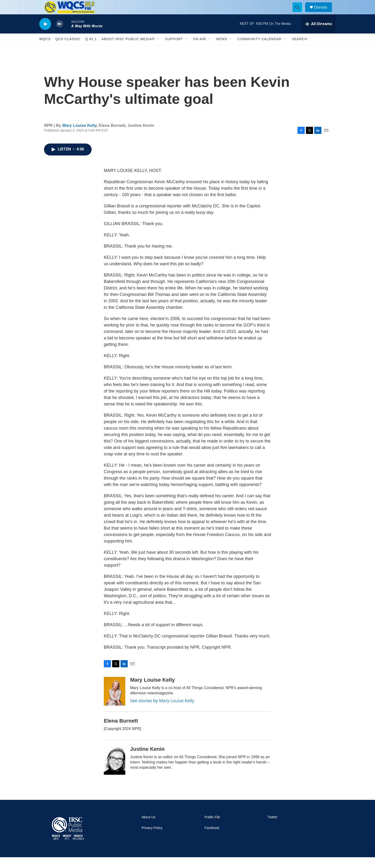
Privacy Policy (152, 839)
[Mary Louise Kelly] (115, 702)
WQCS (45, 50)
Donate (324, 13)
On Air (200, 50)
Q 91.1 (91, 50)
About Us (149, 828)
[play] (45, 35)
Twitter (273, 828)
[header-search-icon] (299, 13)
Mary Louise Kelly (80, 136)
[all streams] (319, 35)
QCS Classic (68, 50)
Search (299, 50)
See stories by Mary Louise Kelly (162, 711)
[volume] (60, 35)
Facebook (212, 839)
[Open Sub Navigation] (158, 50)
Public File (212, 828)
